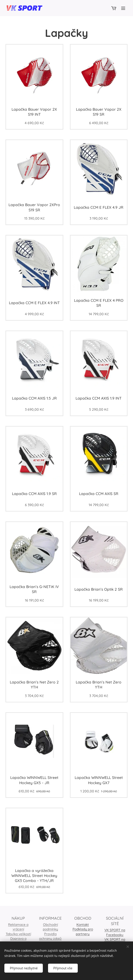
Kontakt (83, 925)
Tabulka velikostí (18, 934)
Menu (123, 8)
